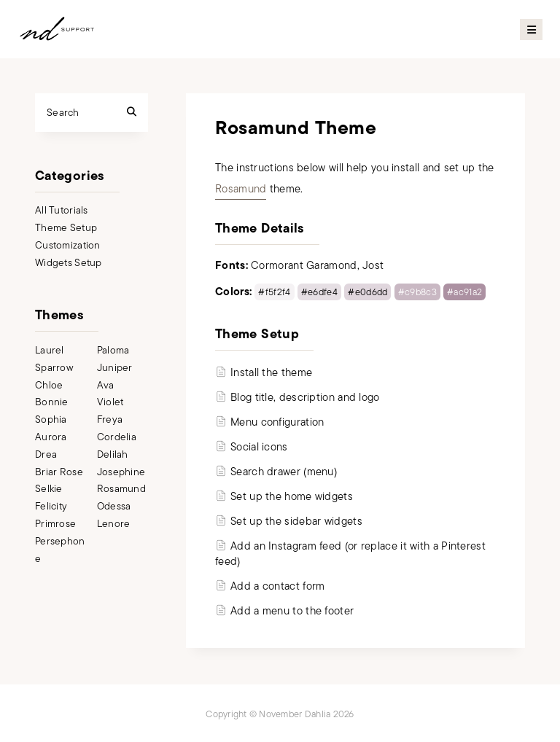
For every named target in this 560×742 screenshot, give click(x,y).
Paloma (113, 350)
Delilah (113, 454)
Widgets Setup (69, 263)
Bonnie (52, 402)
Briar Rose (59, 472)
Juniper (115, 368)
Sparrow (54, 368)
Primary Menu (531, 30)
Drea (46, 454)
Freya (110, 419)
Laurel (50, 350)
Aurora (51, 437)
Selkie (49, 489)
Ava (106, 385)
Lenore (114, 524)
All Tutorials (62, 210)
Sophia (51, 419)
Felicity (51, 506)
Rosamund (241, 189)
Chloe (49, 385)
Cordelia (117, 437)
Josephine (121, 472)
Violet (110, 402)
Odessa (114, 506)
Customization (68, 245)
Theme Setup (66, 228)
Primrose (55, 524)
